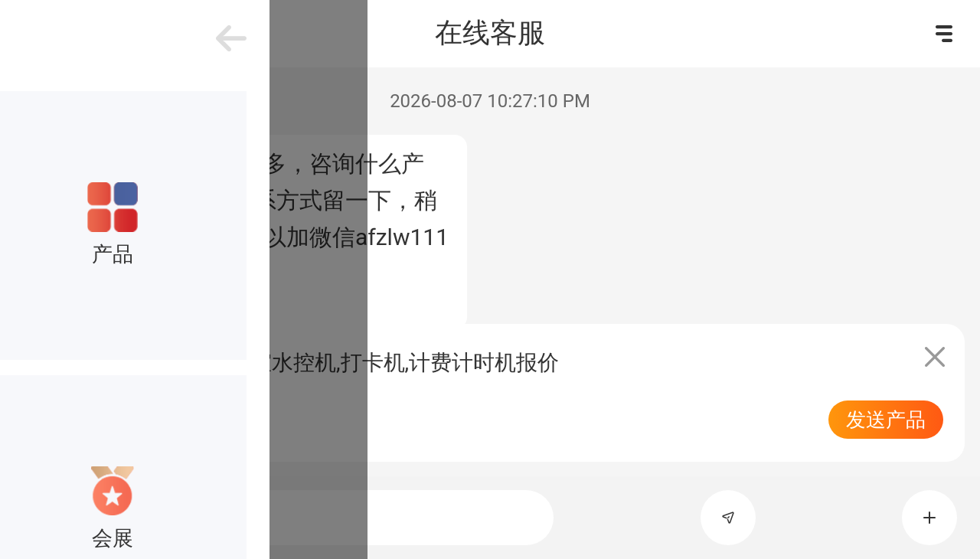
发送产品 (886, 420)
